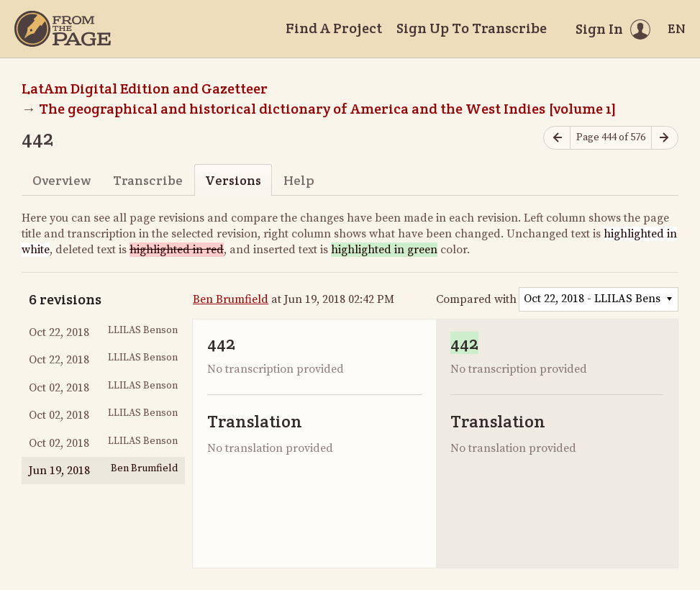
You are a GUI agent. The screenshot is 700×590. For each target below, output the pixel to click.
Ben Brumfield (231, 299)
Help (299, 180)
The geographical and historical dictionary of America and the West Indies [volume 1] (328, 109)
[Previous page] (557, 138)
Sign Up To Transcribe (472, 28)
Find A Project (334, 28)
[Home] (63, 29)
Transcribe (148, 180)
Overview (62, 180)
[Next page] (665, 138)
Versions (233, 180)
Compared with (476, 299)
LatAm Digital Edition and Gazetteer (145, 88)
